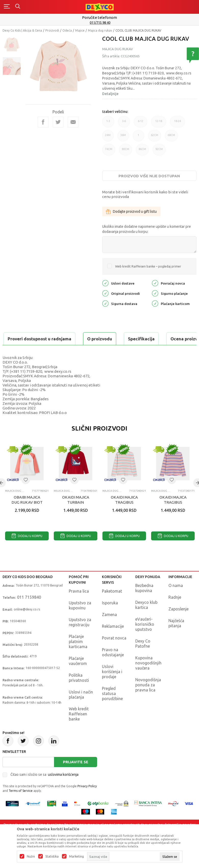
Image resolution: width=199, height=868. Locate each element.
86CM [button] (142, 151)
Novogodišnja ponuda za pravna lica (148, 698)
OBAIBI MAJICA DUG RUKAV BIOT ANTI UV (27, 515)
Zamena (109, 627)
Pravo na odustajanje (113, 665)
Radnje (175, 610)
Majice (80, 30)
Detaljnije (110, 94)
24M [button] (108, 137)
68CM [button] (171, 137)
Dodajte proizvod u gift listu (131, 211)
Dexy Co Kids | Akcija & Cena (22, 30)
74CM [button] (109, 151)
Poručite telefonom (100, 17)
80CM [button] (125, 151)
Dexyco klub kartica (146, 618)
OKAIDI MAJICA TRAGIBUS (124, 512)
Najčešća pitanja (176, 636)
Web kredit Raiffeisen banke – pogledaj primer (148, 266)
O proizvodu (23, 339)
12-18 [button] (159, 123)
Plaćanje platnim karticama (78, 654)
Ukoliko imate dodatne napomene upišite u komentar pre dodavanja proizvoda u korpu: (147, 229)
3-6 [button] (124, 123)
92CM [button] (159, 151)
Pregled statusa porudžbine (112, 706)
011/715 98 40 (100, 22)
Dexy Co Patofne (143, 656)
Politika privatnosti (79, 690)
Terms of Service (21, 803)
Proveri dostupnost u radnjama (42, 351)
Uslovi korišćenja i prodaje (112, 684)
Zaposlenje (178, 622)
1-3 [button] (108, 123)
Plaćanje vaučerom (78, 674)
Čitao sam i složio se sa (44, 787)
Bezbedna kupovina (144, 601)
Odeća (67, 30)
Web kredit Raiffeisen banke (79, 727)
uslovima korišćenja (63, 787)
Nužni (31, 857)
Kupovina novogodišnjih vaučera (148, 676)
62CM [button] (155, 137)
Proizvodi (52, 30)
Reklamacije (113, 639)
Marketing (76, 857)
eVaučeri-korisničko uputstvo (145, 637)
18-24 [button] (177, 123)
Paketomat (112, 604)
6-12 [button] (141, 123)
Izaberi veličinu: (115, 112)
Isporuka (110, 616)
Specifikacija (65, 339)
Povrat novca (114, 651)
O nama (176, 598)
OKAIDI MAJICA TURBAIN (76, 512)
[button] (26, 492)
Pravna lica (79, 604)
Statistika (52, 857)
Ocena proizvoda (111, 339)
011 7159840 (29, 610)
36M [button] (123, 137)
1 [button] (138, 137)
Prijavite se (76, 775)
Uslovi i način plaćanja (81, 707)
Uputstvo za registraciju (80, 635)
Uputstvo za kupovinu (80, 618)
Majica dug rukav (100, 30)
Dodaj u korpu (27, 549)
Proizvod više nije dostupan (149, 176)
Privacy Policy (87, 799)
